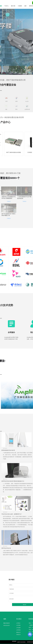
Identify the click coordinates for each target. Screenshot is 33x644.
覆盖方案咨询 (7, 623)
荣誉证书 (18, 632)
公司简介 (18, 623)
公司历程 (18, 625)
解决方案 (13, 6)
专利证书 (18, 635)
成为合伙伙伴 (7, 625)
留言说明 (11, 599)
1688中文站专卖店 (21, 642)
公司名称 (11, 593)
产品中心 (6, 6)
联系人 (11, 585)
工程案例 (20, 6)
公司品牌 (18, 628)
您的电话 (12, 589)
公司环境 (18, 630)
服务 (26, 6)
